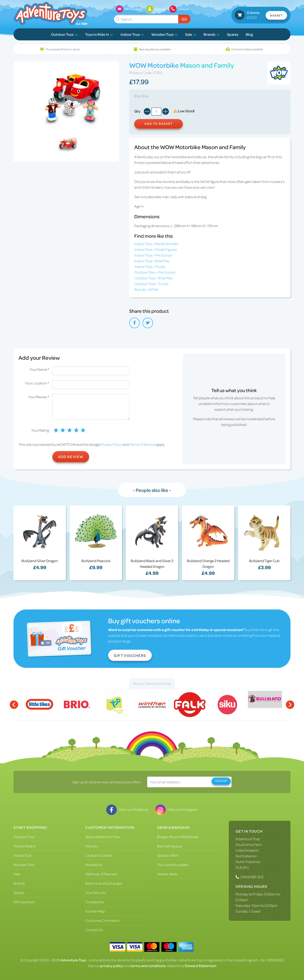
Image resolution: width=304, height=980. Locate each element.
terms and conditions (148, 966)
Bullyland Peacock (96, 561)
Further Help (95, 911)
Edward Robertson (201, 966)
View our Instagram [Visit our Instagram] (176, 809)
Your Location (37, 383)
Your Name (39, 369)
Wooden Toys (165, 34)
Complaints (95, 902)
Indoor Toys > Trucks (150, 266)
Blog (249, 34)
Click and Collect (99, 855)
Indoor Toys (132, 34)
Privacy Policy (111, 444)
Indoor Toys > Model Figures (156, 249)
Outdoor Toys (64, 34)
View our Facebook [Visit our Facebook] (127, 809)
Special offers (168, 855)
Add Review (71, 457)
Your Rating (40, 430)
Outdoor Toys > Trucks (151, 284)
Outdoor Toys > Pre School (155, 272)
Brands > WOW (146, 289)
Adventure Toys (248, 839)
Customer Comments (102, 920)
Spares (233, 34)
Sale (191, 34)
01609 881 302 (252, 877)
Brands (212, 34)
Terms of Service (142, 444)
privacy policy (112, 966)
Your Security (96, 892)
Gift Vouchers (130, 655)
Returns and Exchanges (104, 883)
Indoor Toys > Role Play (152, 261)
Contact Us (94, 930)
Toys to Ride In (99, 34)
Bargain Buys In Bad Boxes (178, 837)
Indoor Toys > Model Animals (156, 244)
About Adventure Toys (103, 837)
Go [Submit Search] (184, 19)
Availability (94, 865)
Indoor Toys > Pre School (153, 255)
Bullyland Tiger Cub (264, 561)
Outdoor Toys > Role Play (153, 278)
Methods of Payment (102, 874)
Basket (276, 15)
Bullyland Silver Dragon (40, 561)
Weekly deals (167, 874)
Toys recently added (173, 865)
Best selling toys (170, 846)
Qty (137, 111)
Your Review (39, 397)
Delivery (92, 846)
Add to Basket (159, 124)
